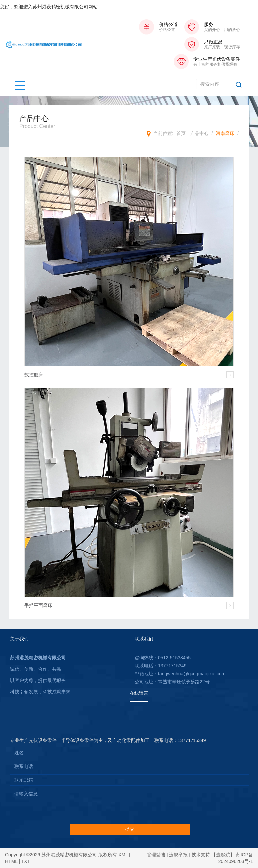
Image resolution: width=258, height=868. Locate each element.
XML (123, 855)
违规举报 (178, 855)
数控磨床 (34, 375)
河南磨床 (225, 133)
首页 (181, 133)
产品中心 (199, 133)
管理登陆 (156, 855)
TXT (26, 861)
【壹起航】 (223, 855)
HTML (11, 861)
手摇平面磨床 (38, 605)
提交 (130, 829)
